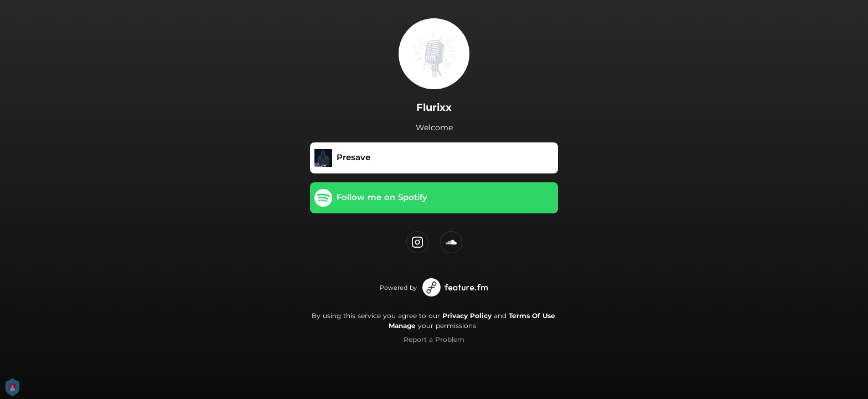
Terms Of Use (532, 316)
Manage (402, 326)
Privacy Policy (467, 316)
